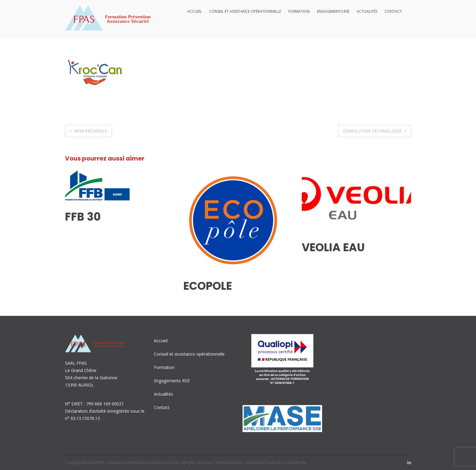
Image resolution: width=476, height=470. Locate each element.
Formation (299, 11)
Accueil (195, 11)
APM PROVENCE (91, 131)
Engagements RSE (333, 11)
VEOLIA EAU (333, 247)
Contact (393, 11)
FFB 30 (83, 217)
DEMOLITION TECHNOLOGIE (372, 131)
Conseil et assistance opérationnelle (245, 11)
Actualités (367, 11)
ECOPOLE (208, 286)
